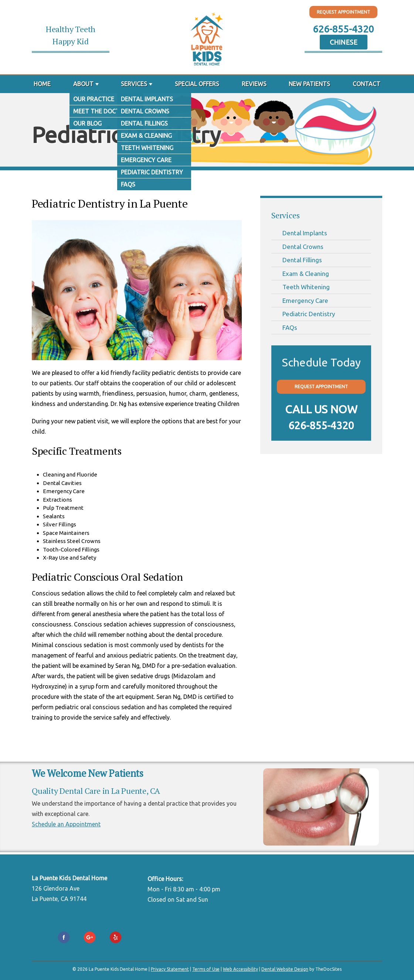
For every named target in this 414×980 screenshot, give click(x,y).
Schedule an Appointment (66, 824)
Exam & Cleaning (306, 274)
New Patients (309, 84)
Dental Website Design (285, 969)
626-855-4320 (343, 29)
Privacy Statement (170, 969)
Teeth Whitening (306, 287)
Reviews (254, 84)
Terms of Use (206, 969)
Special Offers (197, 84)
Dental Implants (305, 233)
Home (42, 84)
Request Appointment (343, 12)
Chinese (344, 42)
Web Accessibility (240, 969)
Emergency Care (305, 301)
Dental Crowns (303, 247)
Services (134, 84)
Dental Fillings (302, 260)
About (83, 84)
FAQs (290, 327)
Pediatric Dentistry (309, 314)
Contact (367, 84)
